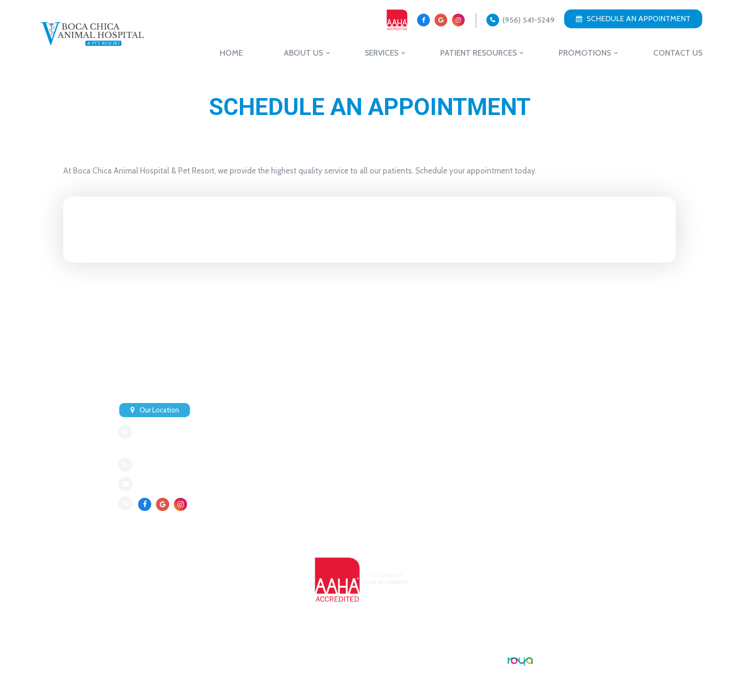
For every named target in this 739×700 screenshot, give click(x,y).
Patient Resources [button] (478, 53)
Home (231, 53)
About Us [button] (303, 53)
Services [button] (382, 53)
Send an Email (160, 485)
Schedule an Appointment (633, 19)
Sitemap (131, 660)
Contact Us (678, 53)
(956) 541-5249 (529, 20)
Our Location (159, 410)
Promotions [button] (585, 53)
